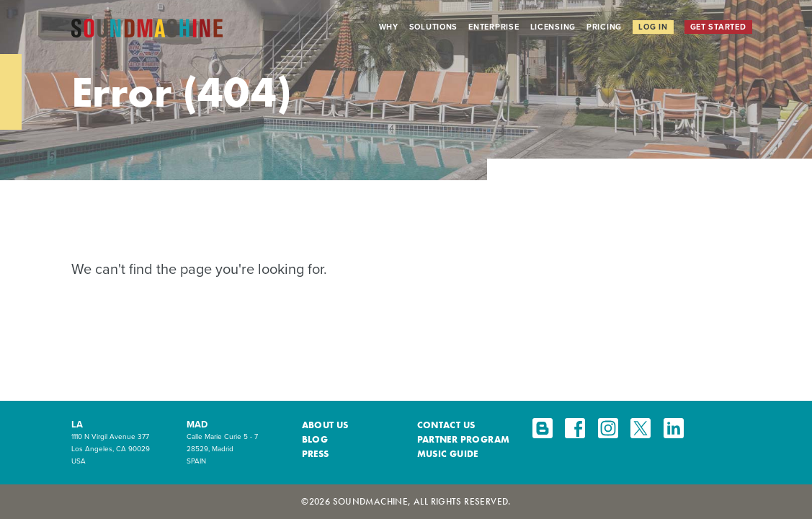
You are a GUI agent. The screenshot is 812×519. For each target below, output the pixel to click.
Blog (315, 439)
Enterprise (494, 27)
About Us (325, 425)
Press (316, 454)
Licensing (553, 27)
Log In (653, 27)
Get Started (718, 27)
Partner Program (464, 439)
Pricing (604, 27)
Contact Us (446, 425)
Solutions (434, 27)
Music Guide (448, 454)
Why (389, 27)
